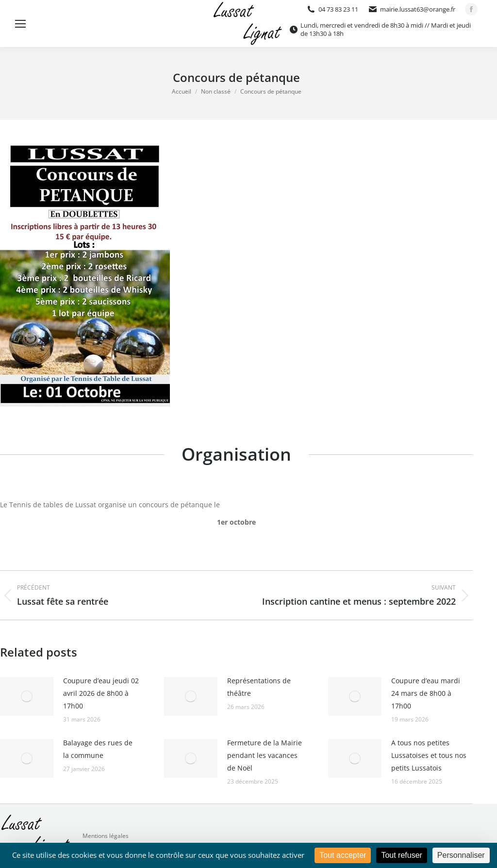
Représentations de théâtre (259, 687)
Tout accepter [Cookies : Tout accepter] (343, 855)
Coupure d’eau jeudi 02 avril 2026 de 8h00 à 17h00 (101, 693)
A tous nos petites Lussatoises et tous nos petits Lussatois (429, 755)
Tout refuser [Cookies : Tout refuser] (401, 855)
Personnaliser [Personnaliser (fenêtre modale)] (461, 855)
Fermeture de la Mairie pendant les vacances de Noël (265, 755)
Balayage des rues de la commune (98, 749)
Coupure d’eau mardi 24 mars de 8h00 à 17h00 (426, 693)
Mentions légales (106, 836)
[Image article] (27, 696)
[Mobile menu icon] (20, 24)
